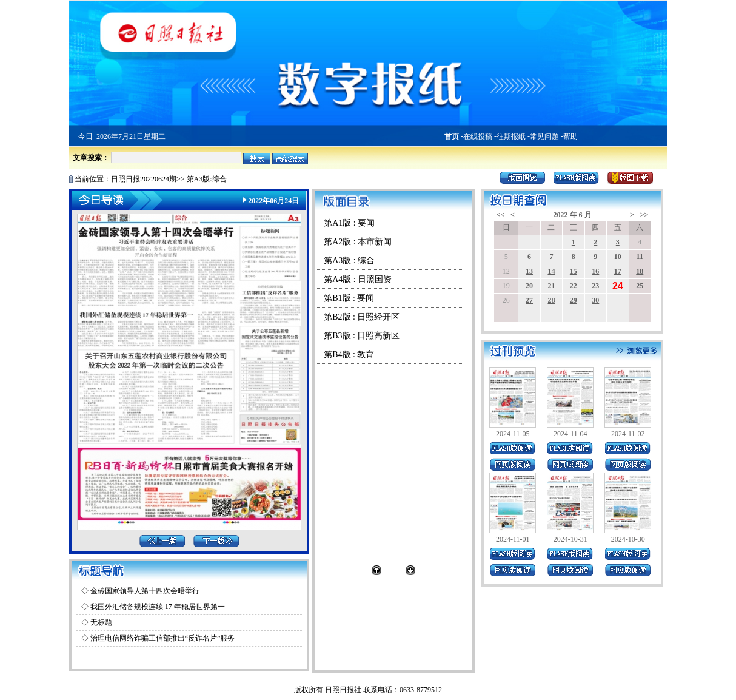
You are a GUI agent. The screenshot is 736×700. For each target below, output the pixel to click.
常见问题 (544, 136)
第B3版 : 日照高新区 (362, 336)
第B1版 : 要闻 (349, 298)
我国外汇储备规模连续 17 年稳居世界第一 (158, 607)
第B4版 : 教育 (349, 355)
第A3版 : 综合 (349, 261)
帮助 (570, 136)
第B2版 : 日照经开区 (362, 317)
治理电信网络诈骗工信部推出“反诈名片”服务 (163, 638)
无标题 (101, 622)
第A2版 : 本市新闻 (358, 242)
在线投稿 (478, 136)
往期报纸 (511, 136)
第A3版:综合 (207, 179)
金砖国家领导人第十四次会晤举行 (145, 591)
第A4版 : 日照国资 (358, 279)
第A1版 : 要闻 (349, 223)
